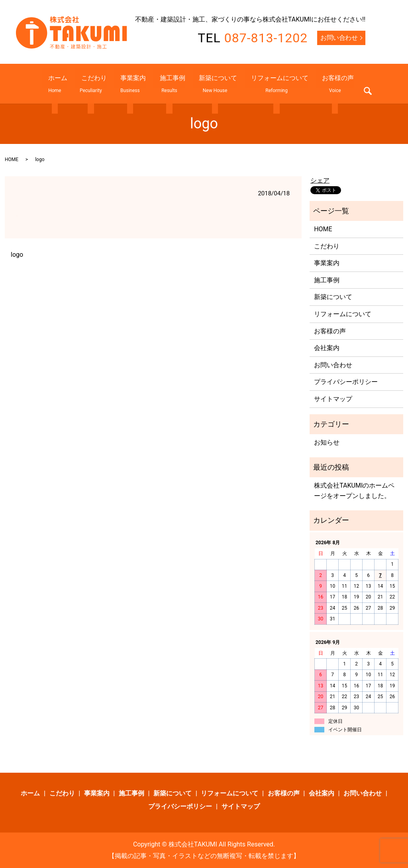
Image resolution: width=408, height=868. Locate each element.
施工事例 (169, 84)
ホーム (73, 84)
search (346, 85)
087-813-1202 (266, 38)
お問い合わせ (339, 38)
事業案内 (136, 84)
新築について (209, 84)
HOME (12, 159)
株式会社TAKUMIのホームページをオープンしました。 (354, 491)
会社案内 (327, 348)
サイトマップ (333, 399)
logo (17, 255)
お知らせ (327, 442)
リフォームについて (265, 84)
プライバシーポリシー (346, 382)
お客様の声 (317, 84)
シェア (320, 180)
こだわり (103, 84)
